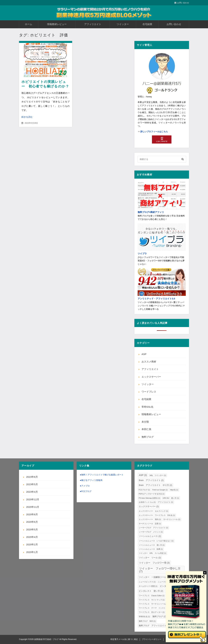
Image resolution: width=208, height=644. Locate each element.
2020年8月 (32, 514)
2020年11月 (33, 507)
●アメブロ (85, 486)
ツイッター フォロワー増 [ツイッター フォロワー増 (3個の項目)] (154, 563)
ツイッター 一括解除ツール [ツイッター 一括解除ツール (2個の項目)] (154, 577)
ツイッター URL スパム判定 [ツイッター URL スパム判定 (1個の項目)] (153, 553)
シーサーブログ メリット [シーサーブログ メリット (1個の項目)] (151, 532)
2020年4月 (32, 537)
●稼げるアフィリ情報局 (91, 480)
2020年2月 (32, 544)
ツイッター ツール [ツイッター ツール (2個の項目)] (150, 558)
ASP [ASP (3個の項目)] (143, 475)
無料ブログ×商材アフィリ (151, 212)
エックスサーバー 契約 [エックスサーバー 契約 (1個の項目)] (150, 519)
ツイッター (123, 24)
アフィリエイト (93, 24)
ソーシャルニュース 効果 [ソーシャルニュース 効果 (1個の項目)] (151, 549)
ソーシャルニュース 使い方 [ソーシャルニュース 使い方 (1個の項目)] (152, 545)
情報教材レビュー (57, 24)
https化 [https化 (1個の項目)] (174, 490)
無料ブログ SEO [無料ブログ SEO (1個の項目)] (147, 621)
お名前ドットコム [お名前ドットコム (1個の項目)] (147, 502)
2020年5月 (32, 529)
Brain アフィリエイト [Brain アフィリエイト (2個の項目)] (151, 480)
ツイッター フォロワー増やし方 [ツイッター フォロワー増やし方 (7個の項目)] (160, 570)
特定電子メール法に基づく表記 (124, 639)
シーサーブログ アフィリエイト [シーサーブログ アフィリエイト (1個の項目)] (153, 528)
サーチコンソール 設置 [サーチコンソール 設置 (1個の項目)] (150, 524)
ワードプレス (149, 392)
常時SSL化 (147, 407)
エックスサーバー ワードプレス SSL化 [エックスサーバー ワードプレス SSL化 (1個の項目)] (157, 515)
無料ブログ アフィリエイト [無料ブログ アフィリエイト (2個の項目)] (154, 626)
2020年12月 (33, 499)
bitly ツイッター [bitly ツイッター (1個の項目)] (158, 475)
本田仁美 (146, 429)
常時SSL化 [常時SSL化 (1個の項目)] (144, 617)
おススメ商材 (149, 362)
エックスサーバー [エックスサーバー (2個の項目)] (149, 506)
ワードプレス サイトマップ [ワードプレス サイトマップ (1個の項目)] (152, 600)
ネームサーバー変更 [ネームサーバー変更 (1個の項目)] (148, 586)
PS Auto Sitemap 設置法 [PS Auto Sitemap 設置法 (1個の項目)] (150, 498)
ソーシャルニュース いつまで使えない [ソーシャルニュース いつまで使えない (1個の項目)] (156, 541)
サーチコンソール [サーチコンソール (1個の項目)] (172, 519)
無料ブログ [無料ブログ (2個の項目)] (159, 617)
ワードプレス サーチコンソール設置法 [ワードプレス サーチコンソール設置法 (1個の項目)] (156, 604)
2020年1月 (32, 552)
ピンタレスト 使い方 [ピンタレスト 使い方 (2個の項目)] (151, 591)
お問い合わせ (183, 3)
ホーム (29, 24)
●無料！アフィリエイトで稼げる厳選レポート (102, 475)
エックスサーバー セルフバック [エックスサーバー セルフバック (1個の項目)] (153, 511)
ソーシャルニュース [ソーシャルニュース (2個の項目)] (150, 536)
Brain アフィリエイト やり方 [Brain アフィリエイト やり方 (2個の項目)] (155, 485)
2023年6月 (32, 477)
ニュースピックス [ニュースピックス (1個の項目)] (147, 582)
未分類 (145, 422)
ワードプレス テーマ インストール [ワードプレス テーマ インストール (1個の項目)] (155, 608)
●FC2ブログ (86, 491)
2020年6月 (32, 522)
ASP (144, 354)
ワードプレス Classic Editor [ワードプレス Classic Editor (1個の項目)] (152, 596)
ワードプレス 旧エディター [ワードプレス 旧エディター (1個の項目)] (152, 612)
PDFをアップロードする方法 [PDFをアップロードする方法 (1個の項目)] (152, 494)
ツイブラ (142, 254)
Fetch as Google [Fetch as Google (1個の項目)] (160, 490)
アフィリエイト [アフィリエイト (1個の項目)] (166, 502)
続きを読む (27, 117)
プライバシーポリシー (152, 639)
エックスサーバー (151, 377)
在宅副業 (147, 24)
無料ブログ (148, 437)
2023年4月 (32, 492)
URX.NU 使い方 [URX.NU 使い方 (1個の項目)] (171, 498)
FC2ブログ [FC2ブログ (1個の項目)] (144, 490)
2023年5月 (32, 484)
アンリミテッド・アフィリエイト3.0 (156, 299)
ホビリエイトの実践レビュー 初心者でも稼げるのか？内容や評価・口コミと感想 (45, 86)
